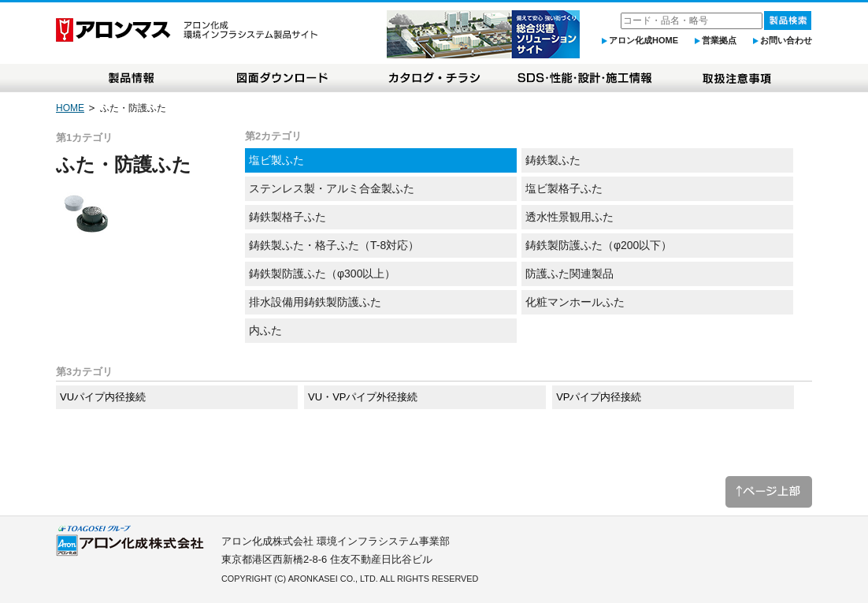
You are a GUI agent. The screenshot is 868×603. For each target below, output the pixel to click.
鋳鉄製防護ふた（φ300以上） (322, 274)
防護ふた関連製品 (569, 274)
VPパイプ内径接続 (599, 397)
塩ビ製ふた (276, 160)
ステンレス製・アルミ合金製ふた (332, 188)
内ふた (265, 330)
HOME (70, 108)
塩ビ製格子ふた (564, 188)
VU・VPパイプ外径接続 (363, 397)
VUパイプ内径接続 (103, 397)
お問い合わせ (786, 40)
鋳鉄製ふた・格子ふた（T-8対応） (334, 245)
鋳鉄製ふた (553, 160)
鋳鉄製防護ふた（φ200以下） (599, 245)
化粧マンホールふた (575, 302)
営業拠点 (719, 40)
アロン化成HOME (644, 40)
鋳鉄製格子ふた (287, 217)
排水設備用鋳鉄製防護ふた (315, 302)
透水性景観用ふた (569, 217)
